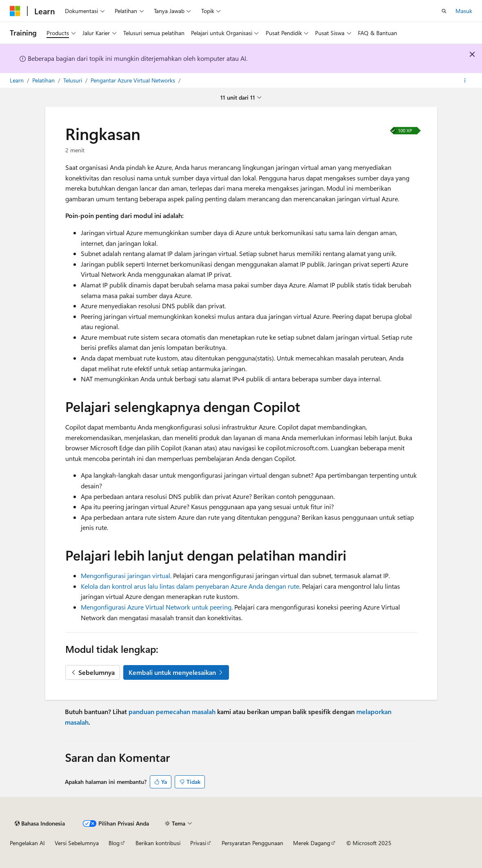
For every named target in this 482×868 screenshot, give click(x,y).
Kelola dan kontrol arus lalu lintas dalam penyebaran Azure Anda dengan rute (190, 586)
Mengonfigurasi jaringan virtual (125, 575)
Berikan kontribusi (158, 843)
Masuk (464, 11)
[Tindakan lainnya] (465, 80)
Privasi (198, 843)
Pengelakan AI (27, 843)
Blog (114, 843)
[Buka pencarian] (444, 11)
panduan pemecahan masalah (172, 711)
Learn (18, 80)
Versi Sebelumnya (77, 843)
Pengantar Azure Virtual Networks (134, 80)
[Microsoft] (15, 11)
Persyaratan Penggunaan (252, 843)
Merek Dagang (312, 843)
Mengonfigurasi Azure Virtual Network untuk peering (156, 607)
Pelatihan (44, 80)
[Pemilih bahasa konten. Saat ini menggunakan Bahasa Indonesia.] (40, 823)
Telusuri (73, 80)
